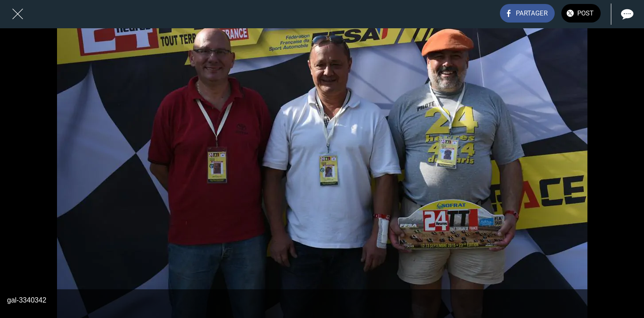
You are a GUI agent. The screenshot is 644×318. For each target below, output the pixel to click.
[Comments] (626, 14)
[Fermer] (18, 14)
